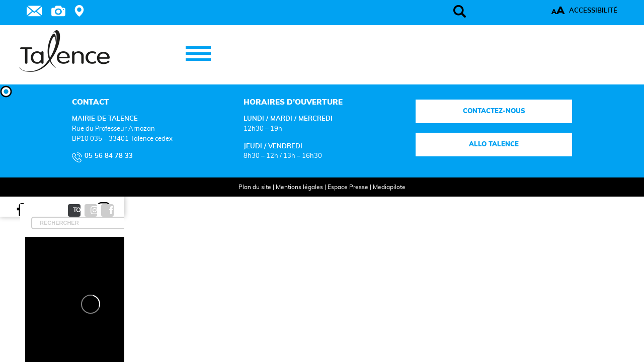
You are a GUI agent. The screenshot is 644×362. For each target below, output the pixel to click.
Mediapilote (379, 200)
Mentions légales (289, 200)
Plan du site (245, 200)
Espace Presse (338, 200)
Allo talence (458, 158)
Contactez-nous (457, 124)
